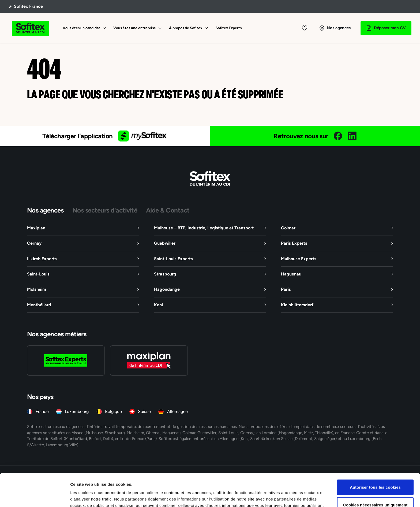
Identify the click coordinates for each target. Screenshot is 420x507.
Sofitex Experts (229, 28)
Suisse (144, 411)
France (42, 411)
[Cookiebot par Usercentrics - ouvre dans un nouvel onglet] (35, 497)
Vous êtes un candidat (81, 28)
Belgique (113, 411)
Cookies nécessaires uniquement (375, 472)
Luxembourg (77, 411)
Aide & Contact (168, 210)
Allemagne (177, 411)
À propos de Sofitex (186, 28)
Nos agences (45, 210)
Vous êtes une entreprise (135, 28)
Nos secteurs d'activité (105, 210)
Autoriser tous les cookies (375, 454)
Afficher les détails (295, 496)
